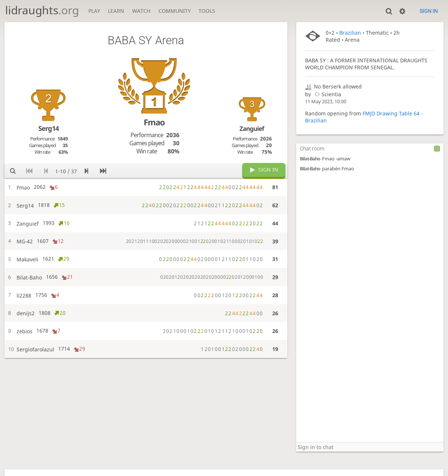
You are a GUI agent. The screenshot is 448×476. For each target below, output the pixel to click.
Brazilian (350, 33)
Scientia (327, 94)
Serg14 (48, 128)
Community (175, 11)
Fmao (154, 122)
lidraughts (42, 10)
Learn (116, 11)
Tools (207, 11)
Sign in (429, 11)
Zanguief (252, 128)
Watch (141, 11)
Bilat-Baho (310, 159)
